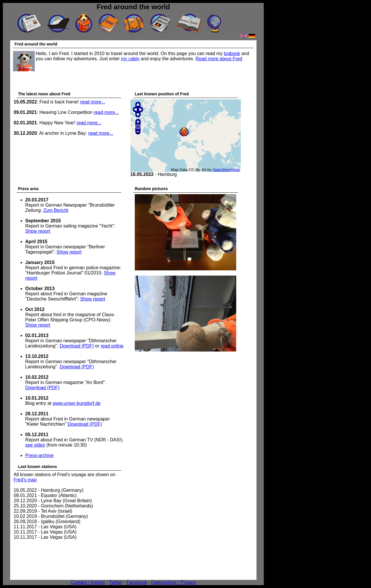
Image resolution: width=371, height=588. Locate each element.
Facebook (137, 582)
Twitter (116, 582)
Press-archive (39, 455)
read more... (92, 102)
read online (112, 346)
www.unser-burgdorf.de (76, 403)
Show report (38, 231)
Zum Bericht (56, 210)
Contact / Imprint (88, 582)
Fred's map (25, 480)
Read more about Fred (219, 59)
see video (35, 445)
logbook (232, 53)
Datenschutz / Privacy (173, 582)
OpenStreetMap (226, 170)
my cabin (130, 59)
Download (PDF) (77, 346)
